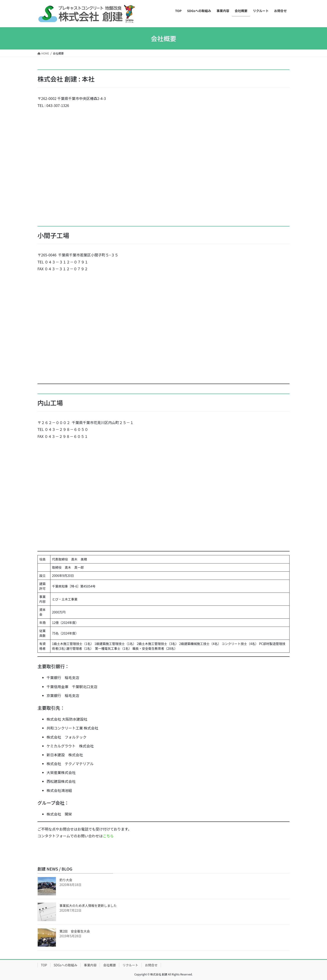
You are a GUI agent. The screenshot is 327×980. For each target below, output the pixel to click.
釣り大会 (66, 880)
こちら (108, 836)
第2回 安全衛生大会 (75, 931)
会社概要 (109, 965)
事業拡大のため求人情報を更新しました (88, 906)
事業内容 (90, 965)
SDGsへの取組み (65, 965)
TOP (44, 965)
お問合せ (151, 965)
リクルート (130, 965)
